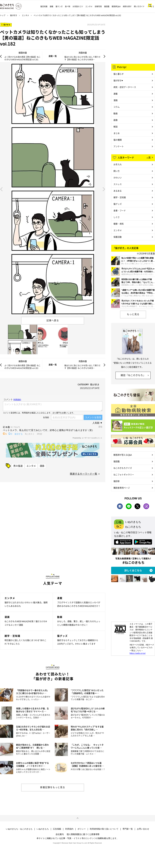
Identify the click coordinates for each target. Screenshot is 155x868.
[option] (53, 189)
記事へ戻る (53, 320)
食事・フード (120, 210)
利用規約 (69, 829)
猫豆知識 (44, 6)
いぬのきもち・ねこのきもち (19, 829)
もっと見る (133, 314)
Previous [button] (1, 189)
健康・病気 (119, 224)
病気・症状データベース (125, 87)
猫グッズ (118, 204)
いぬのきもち (43, 829)
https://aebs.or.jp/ (138, 653)
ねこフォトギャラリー (124, 474)
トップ (3, 15)
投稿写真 (98, 6)
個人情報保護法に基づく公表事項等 (83, 834)
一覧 (149, 157)
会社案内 (60, 834)
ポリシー (82, 829)
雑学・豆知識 (120, 197)
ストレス (118, 184)
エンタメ (89, 6)
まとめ (117, 133)
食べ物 (68, 6)
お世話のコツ (78, 6)
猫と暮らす (119, 74)
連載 (51, 6)
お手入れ (118, 164)
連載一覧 (53, 56)
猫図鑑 (107, 6)
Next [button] (104, 189)
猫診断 (117, 481)
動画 (116, 113)
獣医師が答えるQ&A (123, 455)
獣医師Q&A (116, 6)
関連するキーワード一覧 (84, 474)
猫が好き (14, 15)
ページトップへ (77, 818)
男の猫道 (18, 466)
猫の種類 (118, 140)
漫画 (42, 466)
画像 (116, 120)
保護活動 (118, 237)
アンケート (119, 146)
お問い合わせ (143, 829)
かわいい (118, 177)
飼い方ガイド (139, 6)
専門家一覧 (128, 829)
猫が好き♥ (118, 80)
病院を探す (127, 6)
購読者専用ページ (122, 488)
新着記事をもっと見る (53, 787)
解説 (116, 127)
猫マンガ (59, 6)
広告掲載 (57, 829)
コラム (117, 107)
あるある (118, 191)
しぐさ (117, 217)
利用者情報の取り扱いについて (104, 829)
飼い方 (117, 171)
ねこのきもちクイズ (123, 468)
